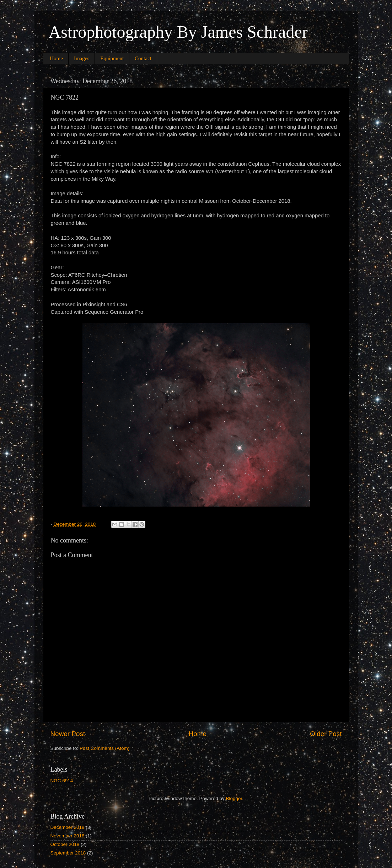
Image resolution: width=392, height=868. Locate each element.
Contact (143, 58)
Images (82, 58)
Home (56, 58)
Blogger (234, 798)
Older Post (326, 734)
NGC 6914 (62, 781)
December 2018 (68, 827)
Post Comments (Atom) (104, 748)
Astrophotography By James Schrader (178, 32)
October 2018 (65, 844)
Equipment (112, 58)
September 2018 (68, 853)
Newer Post (68, 734)
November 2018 (68, 836)
